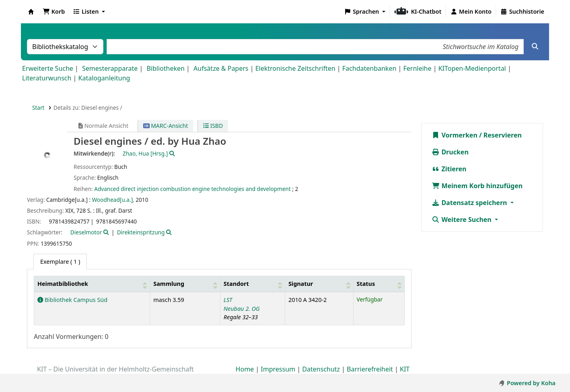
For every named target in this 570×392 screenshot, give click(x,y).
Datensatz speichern (470, 203)
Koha (31, 12)
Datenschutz (321, 369)
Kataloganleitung (104, 78)
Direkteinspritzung (141, 232)
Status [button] (366, 284)
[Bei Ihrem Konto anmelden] (471, 12)
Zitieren (449, 169)
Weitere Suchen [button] (462, 220)
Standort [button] (236, 284)
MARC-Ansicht (166, 126)
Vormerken (455, 135)
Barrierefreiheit (370, 369)
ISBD (213, 126)
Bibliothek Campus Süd (72, 300)
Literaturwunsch (47, 78)
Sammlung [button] (169, 284)
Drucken (450, 152)
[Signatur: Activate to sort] (319, 284)
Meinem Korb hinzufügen (477, 186)
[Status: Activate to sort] (379, 284)
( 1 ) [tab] (60, 262)
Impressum (278, 369)
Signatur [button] (301, 284)
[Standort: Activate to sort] (252, 284)
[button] (54, 12)
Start (38, 108)
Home (245, 369)
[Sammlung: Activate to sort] (185, 284)
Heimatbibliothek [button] (63, 284)
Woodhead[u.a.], (113, 200)
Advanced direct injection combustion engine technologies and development (192, 189)
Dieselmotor (86, 232)
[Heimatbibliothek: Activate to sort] (92, 284)
